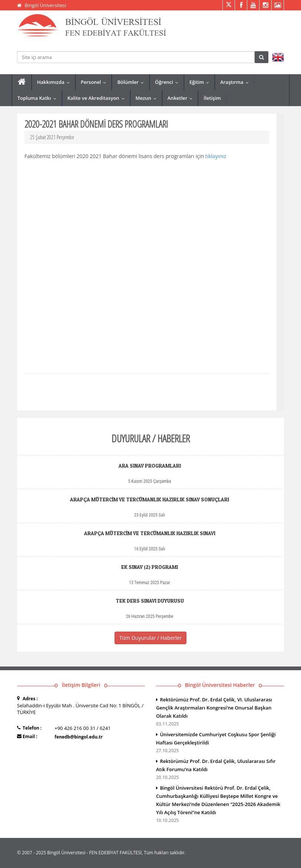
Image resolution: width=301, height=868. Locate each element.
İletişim (212, 98)
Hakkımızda (55, 82)
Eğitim (201, 82)
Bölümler (132, 82)
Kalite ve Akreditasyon (98, 98)
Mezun (148, 98)
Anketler (182, 98)
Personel (95, 82)
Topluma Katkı (39, 98)
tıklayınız (216, 156)
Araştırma (236, 82)
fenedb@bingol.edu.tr (79, 737)
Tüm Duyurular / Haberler (150, 638)
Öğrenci (168, 82)
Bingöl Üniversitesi (45, 5)
